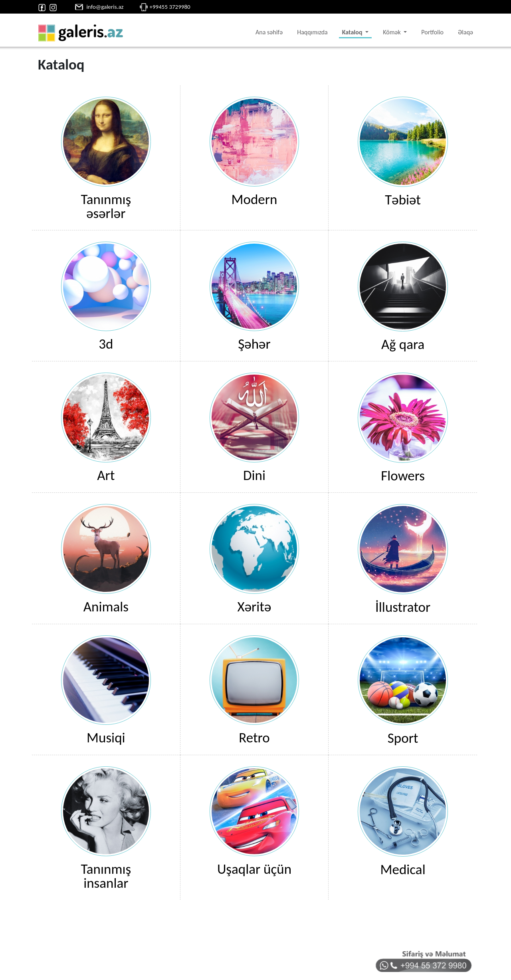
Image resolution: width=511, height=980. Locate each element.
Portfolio (432, 32)
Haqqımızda (312, 32)
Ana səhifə (269, 32)
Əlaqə (465, 32)
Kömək (392, 32)
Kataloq (353, 32)
